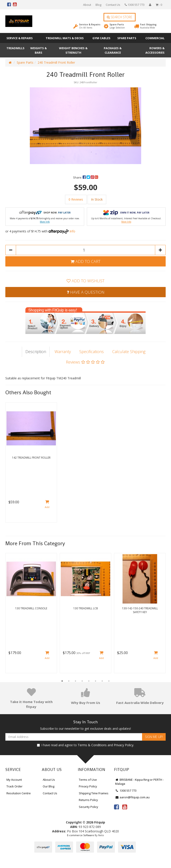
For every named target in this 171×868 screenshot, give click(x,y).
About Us (49, 780)
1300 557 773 (135, 5)
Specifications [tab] (92, 352)
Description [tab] (36, 352)
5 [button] (89, 681)
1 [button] (62, 681)
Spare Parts (117, 26)
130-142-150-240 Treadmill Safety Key (140, 610)
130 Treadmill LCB (86, 608)
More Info (45, 222)
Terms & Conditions (92, 745)
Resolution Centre (19, 793)
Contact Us (113, 5)
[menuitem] (85, 177)
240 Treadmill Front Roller (56, 62)
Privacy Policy (124, 745)
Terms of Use (88, 780)
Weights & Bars (39, 50)
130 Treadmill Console (31, 608)
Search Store (120, 17)
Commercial (155, 38)
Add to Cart (85, 261)
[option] (85, 125)
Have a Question (86, 292)
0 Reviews (76, 199)
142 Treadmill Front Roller (31, 458)
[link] (116, 807)
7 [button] (102, 681)
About (87, 5)
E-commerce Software (80, 835)
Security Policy (89, 807)
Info (72, 231)
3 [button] (75, 681)
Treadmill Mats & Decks (65, 38)
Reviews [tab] (85, 362)
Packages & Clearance (113, 50)
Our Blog (49, 786)
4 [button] (82, 681)
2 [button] (69, 681)
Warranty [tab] (63, 352)
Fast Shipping (148, 26)
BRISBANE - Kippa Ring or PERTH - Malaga (139, 782)
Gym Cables (101, 38)
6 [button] (96, 681)
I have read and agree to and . (85, 745)
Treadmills (15, 48)
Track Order (14, 786)
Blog (98, 5)
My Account (14, 780)
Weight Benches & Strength (73, 50)
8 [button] (109, 681)
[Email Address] (74, 737)
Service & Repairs (90, 26)
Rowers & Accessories (155, 50)
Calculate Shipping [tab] (129, 352)
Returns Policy (88, 800)
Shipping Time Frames (94, 793)
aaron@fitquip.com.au (132, 797)
